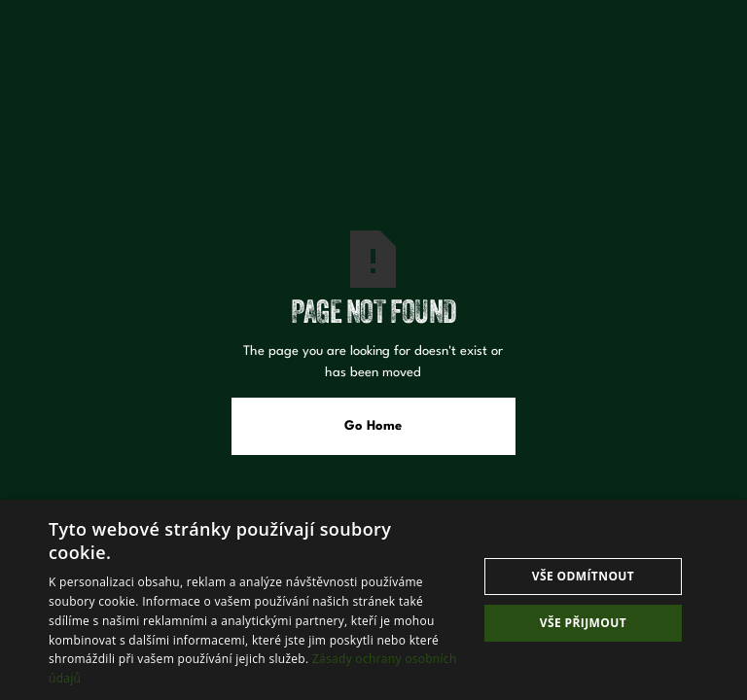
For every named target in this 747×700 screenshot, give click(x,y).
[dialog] (373, 600)
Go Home (373, 426)
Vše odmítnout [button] (583, 576)
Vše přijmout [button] (583, 623)
